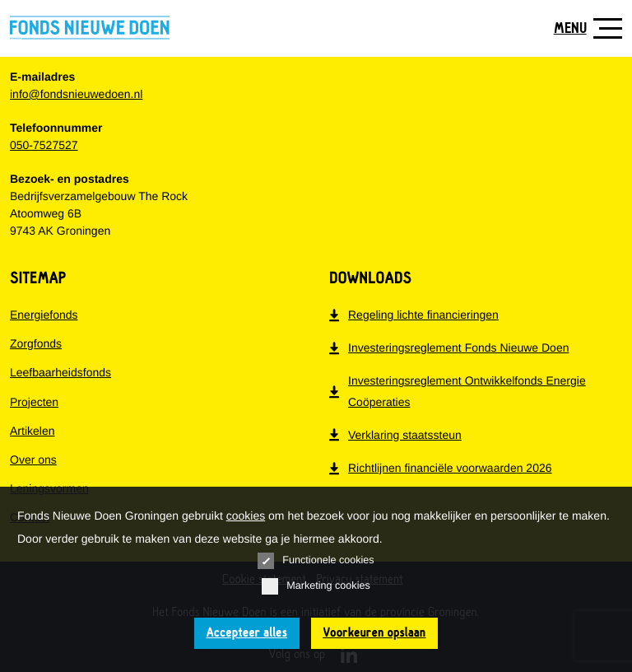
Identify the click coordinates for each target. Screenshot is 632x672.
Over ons (33, 460)
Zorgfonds (36, 343)
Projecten (34, 402)
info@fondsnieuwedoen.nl (76, 94)
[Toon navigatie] (582, 28)
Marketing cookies (316, 586)
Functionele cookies (316, 561)
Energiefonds (44, 315)
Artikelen (32, 431)
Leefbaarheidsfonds (60, 372)
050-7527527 (44, 145)
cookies (246, 516)
